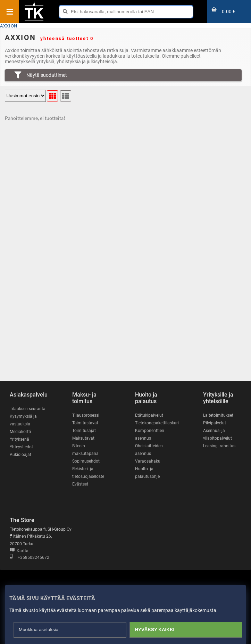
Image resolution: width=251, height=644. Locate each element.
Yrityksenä (19, 439)
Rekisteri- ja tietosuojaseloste (88, 473)
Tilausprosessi (86, 415)
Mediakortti (20, 432)
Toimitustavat (85, 423)
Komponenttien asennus (150, 434)
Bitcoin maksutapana (85, 450)
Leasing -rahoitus (219, 446)
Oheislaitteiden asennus (149, 450)
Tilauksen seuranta (28, 409)
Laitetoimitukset (218, 415)
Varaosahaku (148, 461)
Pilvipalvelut (215, 423)
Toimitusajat (84, 431)
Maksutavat (83, 438)
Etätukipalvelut (149, 415)
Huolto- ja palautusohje (147, 473)
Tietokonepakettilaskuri (157, 423)
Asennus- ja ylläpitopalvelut (217, 434)
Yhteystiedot (21, 447)
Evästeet (80, 484)
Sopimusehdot (86, 461)
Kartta (19, 551)
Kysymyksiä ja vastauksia (23, 420)
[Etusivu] (34, 21)
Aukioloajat (20, 455)
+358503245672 (30, 557)
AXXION (9, 26)
